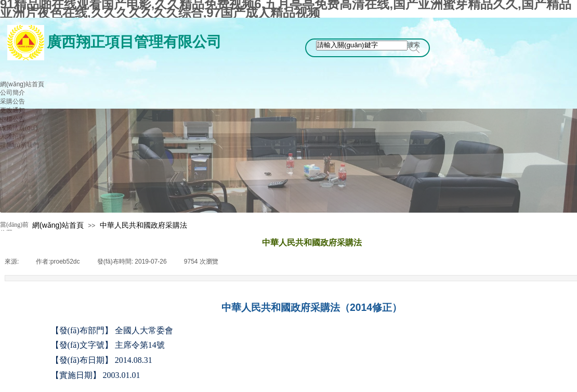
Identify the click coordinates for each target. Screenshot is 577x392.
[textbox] (362, 45)
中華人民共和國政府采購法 (143, 225)
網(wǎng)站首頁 (58, 225)
